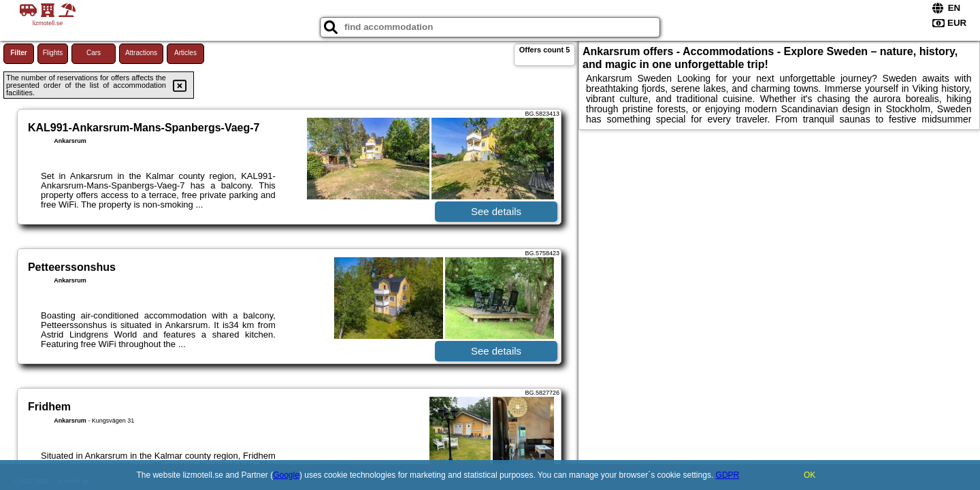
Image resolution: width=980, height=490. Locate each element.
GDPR (728, 475)
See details (496, 211)
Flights (53, 53)
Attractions (141, 53)
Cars (94, 53)
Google (286, 475)
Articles (185, 53)
